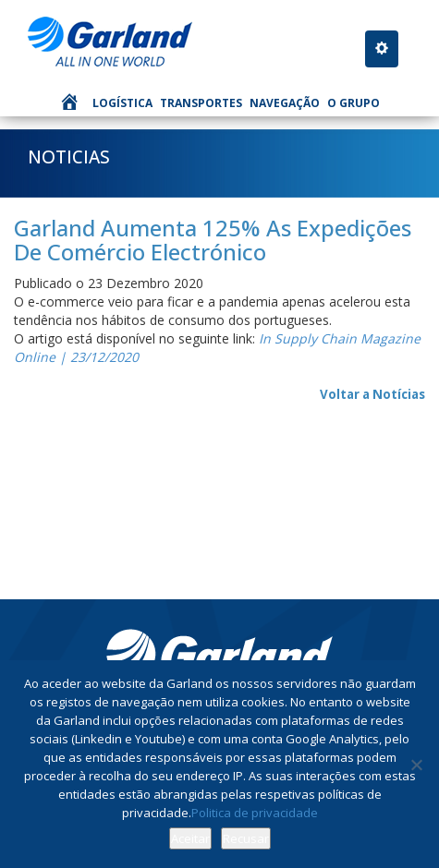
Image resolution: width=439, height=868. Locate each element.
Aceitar (190, 838)
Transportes (201, 103)
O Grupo (354, 103)
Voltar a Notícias (372, 394)
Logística (122, 103)
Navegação (285, 103)
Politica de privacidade (255, 813)
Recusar (246, 838)
